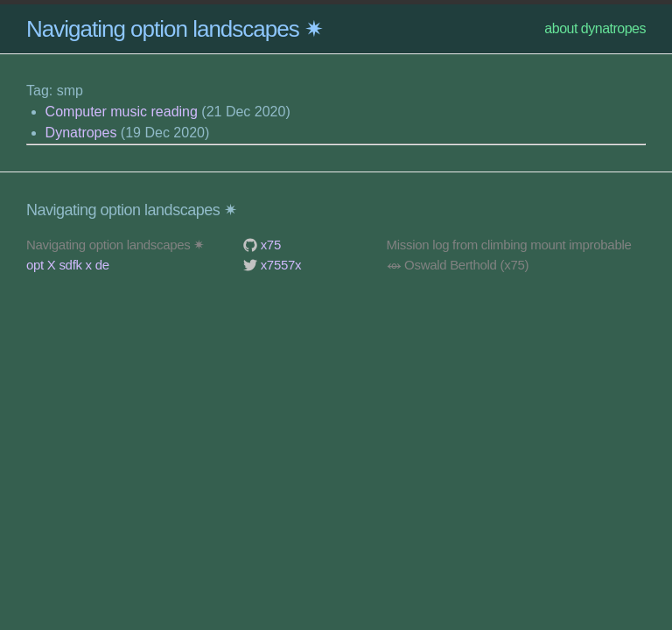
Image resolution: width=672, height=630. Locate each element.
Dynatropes (81, 133)
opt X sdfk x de (68, 265)
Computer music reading (122, 112)
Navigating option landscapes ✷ (175, 29)
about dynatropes (595, 28)
